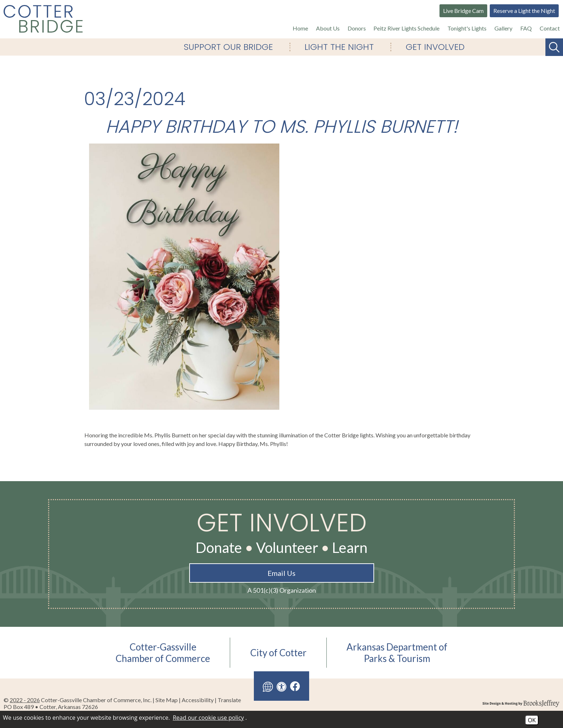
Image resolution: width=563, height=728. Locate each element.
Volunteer (287, 548)
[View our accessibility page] (281, 686)
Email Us (281, 573)
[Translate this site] (268, 686)
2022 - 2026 (25, 700)
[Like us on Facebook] (295, 686)
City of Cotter (278, 653)
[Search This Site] (554, 47)
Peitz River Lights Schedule (406, 28)
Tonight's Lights (467, 28)
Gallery (503, 28)
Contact (550, 28)
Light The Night (339, 47)
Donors (357, 28)
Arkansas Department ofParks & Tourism (397, 653)
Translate (229, 700)
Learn (350, 548)
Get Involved (435, 47)
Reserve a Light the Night (524, 11)
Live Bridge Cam (463, 11)
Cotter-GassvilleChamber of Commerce (163, 653)
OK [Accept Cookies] (532, 720)
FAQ (526, 28)
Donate (219, 548)
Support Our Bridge (228, 47)
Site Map (167, 700)
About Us (328, 28)
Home (300, 28)
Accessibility (198, 700)
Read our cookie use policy (208, 718)
